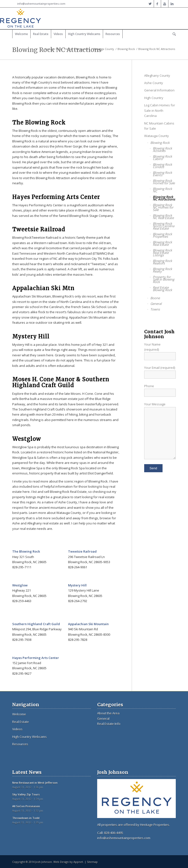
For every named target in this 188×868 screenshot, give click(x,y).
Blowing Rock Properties (162, 235)
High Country (154, 98)
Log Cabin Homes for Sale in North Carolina (160, 110)
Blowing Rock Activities (162, 149)
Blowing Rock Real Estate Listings (162, 253)
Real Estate (21, 722)
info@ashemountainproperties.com (41, 4)
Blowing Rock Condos (162, 166)
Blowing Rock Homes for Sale (164, 182)
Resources (83, 49)
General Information (159, 90)
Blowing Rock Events (162, 174)
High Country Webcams (29, 737)
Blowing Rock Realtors (162, 262)
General (156, 304)
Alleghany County (157, 75)
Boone (155, 298)
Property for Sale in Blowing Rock (164, 279)
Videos (17, 729)
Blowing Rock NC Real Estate (163, 217)
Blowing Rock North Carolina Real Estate (164, 226)
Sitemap (92, 862)
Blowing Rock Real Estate (162, 243)
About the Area (108, 713)
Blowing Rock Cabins (162, 158)
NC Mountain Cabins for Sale (159, 126)
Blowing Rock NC (162, 190)
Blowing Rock (126, 49)
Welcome (19, 714)
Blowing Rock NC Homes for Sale (163, 207)
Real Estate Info (109, 724)
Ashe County (154, 83)
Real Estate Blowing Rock (162, 289)
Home (68, 49)
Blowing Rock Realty (162, 270)
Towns (155, 309)
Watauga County (104, 49)
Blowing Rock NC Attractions (164, 198)
